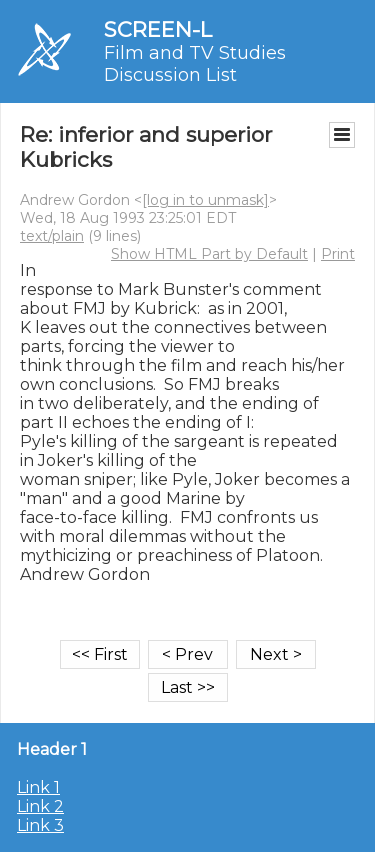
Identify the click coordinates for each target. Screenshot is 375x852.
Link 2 (40, 806)
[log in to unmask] (205, 200)
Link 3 (40, 825)
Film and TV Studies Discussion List (195, 64)
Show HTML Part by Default (209, 254)
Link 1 (38, 787)
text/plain (52, 236)
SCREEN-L (158, 29)
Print (338, 254)
